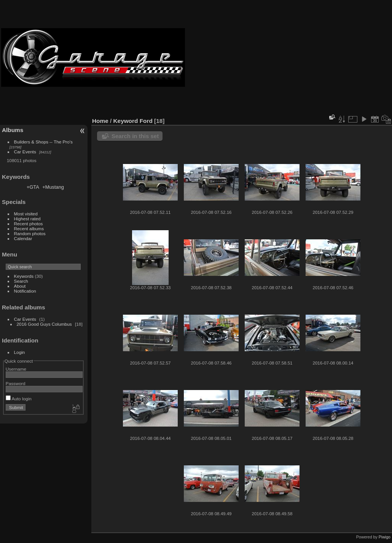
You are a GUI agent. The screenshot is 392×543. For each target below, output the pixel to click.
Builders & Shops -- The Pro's (43, 142)
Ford (146, 121)
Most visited (26, 214)
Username (16, 369)
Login (20, 352)
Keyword (126, 121)
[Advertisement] (289, 57)
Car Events (25, 152)
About (20, 286)
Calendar (23, 238)
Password (16, 383)
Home (100, 121)
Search (21, 281)
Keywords (24, 276)
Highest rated (27, 219)
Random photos (30, 233)
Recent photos (29, 224)
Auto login (19, 399)
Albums (13, 130)
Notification (25, 291)
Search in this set (135, 136)
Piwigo (385, 537)
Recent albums (29, 229)
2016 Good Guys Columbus (44, 324)
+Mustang (53, 187)
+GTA (33, 187)
